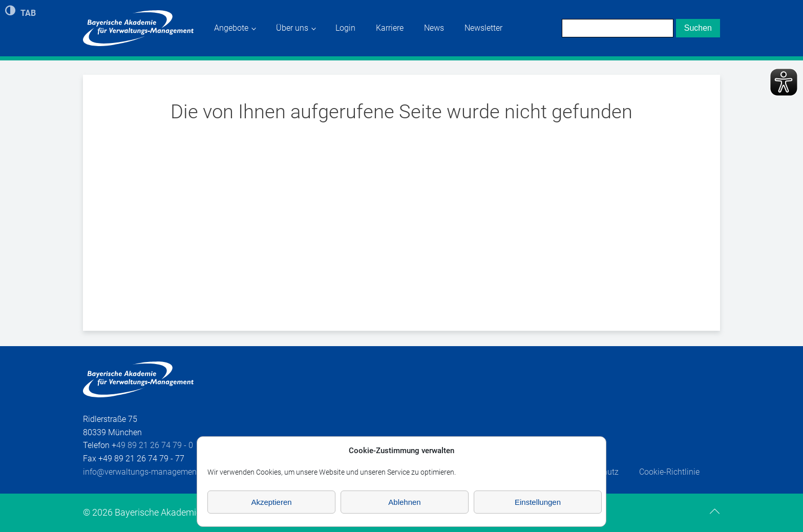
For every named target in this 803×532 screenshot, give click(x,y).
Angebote (231, 28)
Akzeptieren (271, 502)
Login (345, 28)
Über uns (292, 28)
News (434, 28)
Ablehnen (404, 502)
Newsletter (483, 28)
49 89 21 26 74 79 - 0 (155, 445)
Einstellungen (538, 502)
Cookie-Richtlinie (669, 472)
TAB (28, 12)
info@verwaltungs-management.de (146, 472)
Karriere (390, 28)
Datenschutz (596, 472)
